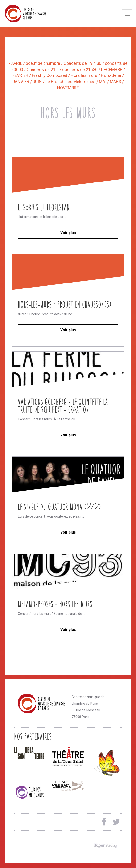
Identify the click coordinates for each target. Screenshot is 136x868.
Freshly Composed (50, 75)
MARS (116, 82)
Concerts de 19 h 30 (83, 63)
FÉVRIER (21, 75)
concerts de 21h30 (80, 69)
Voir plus (68, 233)
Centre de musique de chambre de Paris (37, 14)
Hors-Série (111, 75)
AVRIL (17, 63)
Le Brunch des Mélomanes (71, 82)
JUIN (38, 82)
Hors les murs (84, 75)
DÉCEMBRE (112, 69)
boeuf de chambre (43, 63)
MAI (103, 82)
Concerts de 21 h (43, 69)
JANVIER (21, 82)
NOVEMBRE (68, 88)
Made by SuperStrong (105, 846)
